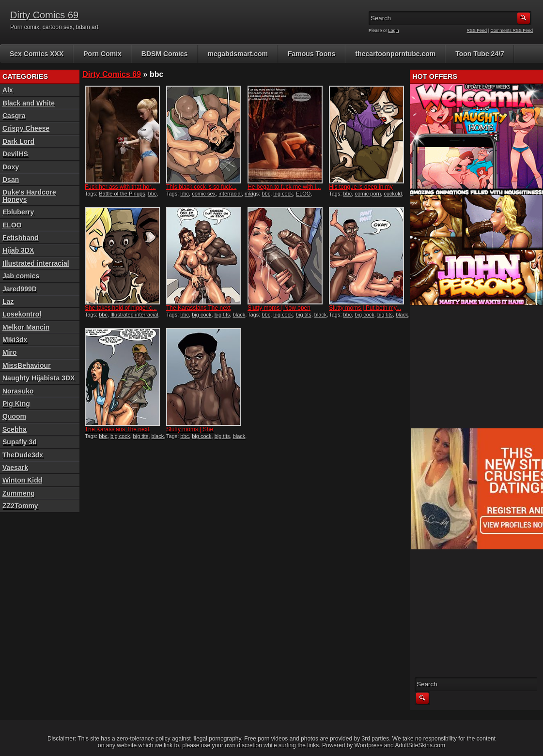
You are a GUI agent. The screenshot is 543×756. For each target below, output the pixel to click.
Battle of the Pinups (122, 194)
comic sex (204, 194)
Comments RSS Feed (512, 30)
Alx (8, 90)
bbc (153, 194)
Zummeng (19, 493)
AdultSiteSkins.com (420, 745)
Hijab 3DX (18, 250)
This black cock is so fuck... (201, 187)
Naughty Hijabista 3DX (39, 378)
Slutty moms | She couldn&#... (190, 433)
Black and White (29, 103)
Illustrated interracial (134, 315)
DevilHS (15, 154)
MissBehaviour (27, 365)
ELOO (303, 194)
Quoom (14, 416)
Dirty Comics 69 (44, 15)
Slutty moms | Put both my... (365, 308)
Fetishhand (21, 238)
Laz (8, 302)
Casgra (14, 116)
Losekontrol (22, 314)
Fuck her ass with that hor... (120, 187)
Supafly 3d (20, 442)
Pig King (16, 404)
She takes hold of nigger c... (121, 308)
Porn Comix (102, 54)
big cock (283, 194)
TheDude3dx (23, 455)
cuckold (393, 194)
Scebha (15, 429)
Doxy (11, 167)
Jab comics (21, 276)
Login (394, 30)
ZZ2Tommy (20, 506)
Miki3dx (15, 340)
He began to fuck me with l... (284, 187)
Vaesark (15, 468)
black (239, 315)
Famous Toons (312, 54)
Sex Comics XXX (37, 54)
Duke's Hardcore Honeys (29, 196)
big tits (222, 315)
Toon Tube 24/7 (480, 54)
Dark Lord (18, 141)
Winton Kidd (22, 480)
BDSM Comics (165, 54)
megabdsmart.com (238, 54)
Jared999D (20, 289)
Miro (10, 352)
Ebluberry (18, 212)
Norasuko (18, 391)
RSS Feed (477, 30)
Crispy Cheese (26, 128)
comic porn (368, 194)
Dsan (11, 180)
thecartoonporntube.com (396, 54)
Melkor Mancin (26, 327)
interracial (230, 194)
